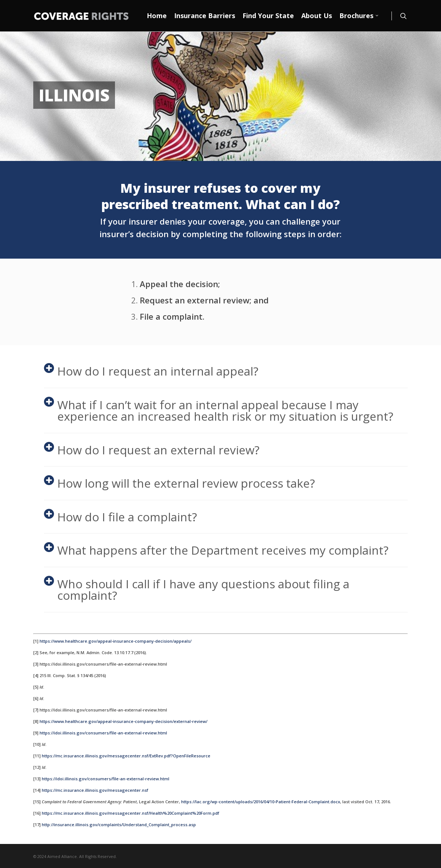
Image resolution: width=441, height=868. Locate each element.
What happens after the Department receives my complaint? (216, 550)
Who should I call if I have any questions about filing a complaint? (197, 590)
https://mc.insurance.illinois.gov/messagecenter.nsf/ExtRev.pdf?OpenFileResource (126, 756)
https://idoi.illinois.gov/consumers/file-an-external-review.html (103, 733)
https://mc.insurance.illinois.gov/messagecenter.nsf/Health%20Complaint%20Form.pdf (130, 813)
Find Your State (268, 16)
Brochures (359, 16)
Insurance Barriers (205, 16)
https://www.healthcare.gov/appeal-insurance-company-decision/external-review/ (123, 721)
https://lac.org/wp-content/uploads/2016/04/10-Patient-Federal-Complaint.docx (261, 802)
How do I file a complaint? (121, 517)
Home (157, 16)
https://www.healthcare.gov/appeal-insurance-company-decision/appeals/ (116, 641)
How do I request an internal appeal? (151, 371)
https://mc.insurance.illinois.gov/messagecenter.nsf (95, 790)
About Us (317, 16)
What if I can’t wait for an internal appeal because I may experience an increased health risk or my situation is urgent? (219, 411)
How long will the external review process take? (179, 483)
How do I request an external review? (152, 450)
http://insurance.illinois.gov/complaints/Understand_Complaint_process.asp (119, 825)
